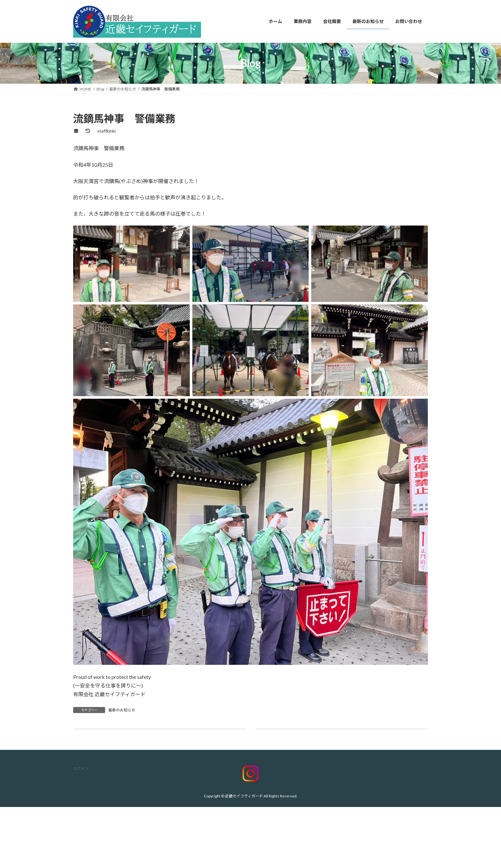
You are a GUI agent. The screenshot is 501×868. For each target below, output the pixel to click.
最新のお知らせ (122, 710)
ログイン (81, 768)
